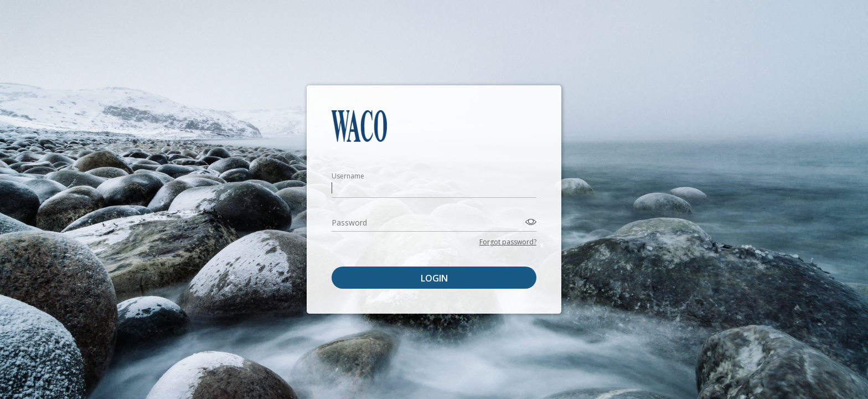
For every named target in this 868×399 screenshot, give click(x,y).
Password (349, 222)
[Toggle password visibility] (529, 221)
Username (348, 176)
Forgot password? (508, 242)
